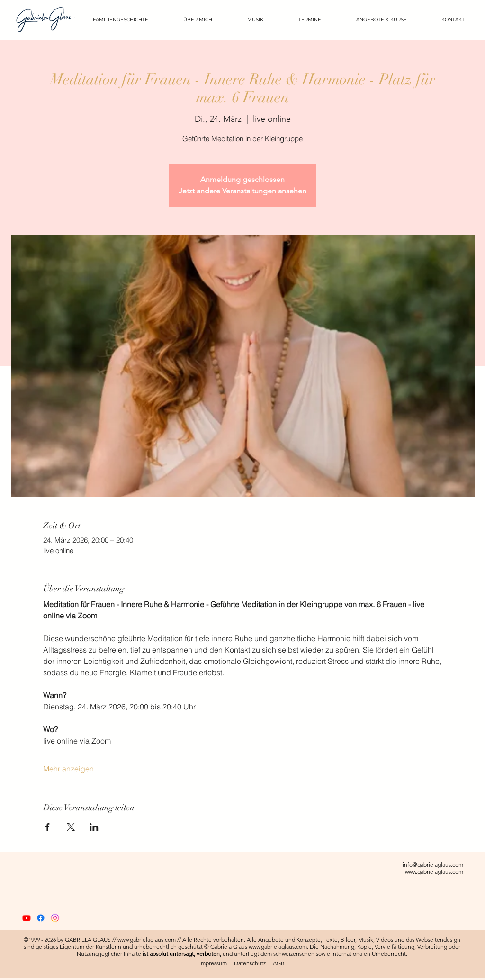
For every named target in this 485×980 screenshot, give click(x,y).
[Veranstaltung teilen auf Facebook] (48, 827)
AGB (279, 963)
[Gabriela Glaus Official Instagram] (55, 918)
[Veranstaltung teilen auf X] (71, 827)
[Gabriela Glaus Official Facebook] (41, 918)
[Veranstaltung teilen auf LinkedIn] (94, 827)
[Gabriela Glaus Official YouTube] (27, 918)
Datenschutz (250, 963)
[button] (374, 20)
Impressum (213, 963)
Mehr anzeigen (68, 769)
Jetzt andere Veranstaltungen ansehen (242, 191)
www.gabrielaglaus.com (434, 872)
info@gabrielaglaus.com (433, 865)
